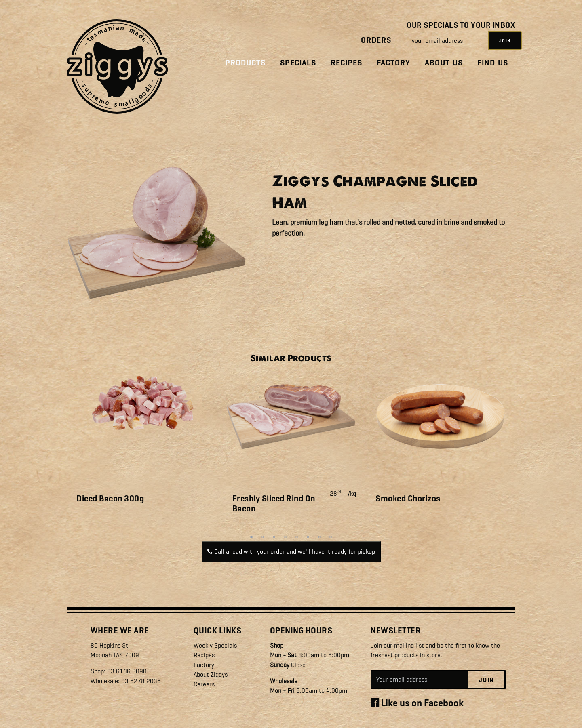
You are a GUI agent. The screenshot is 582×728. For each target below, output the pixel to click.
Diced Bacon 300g (110, 499)
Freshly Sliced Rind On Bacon (274, 504)
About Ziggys (211, 674)
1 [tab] (251, 537)
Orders (376, 40)
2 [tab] (263, 537)
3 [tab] (274, 537)
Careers (204, 684)
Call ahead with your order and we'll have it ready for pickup (291, 552)
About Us (444, 63)
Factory (393, 63)
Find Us (493, 63)
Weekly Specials (215, 645)
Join (486, 680)
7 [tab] (319, 537)
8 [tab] (331, 537)
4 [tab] (285, 537)
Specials (298, 63)
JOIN (505, 41)
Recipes (346, 63)
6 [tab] (308, 537)
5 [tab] (297, 537)
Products (245, 63)
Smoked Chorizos (408, 499)
